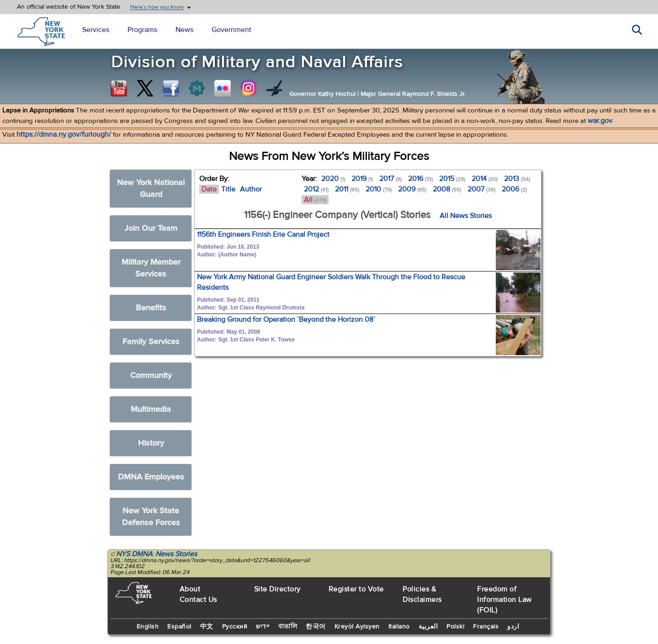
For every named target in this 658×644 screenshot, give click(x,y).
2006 (514, 189)
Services (96, 30)
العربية (428, 627)
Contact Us (198, 600)
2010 (379, 189)
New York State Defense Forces (151, 517)
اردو (513, 627)
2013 (517, 179)
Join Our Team (151, 228)
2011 (347, 189)
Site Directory (277, 589)
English (148, 627)
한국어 (316, 627)
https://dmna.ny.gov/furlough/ (64, 134)
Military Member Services (151, 268)
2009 (412, 189)
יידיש (263, 627)
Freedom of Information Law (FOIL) (504, 600)
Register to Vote (356, 589)
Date (209, 189)
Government (231, 30)
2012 (316, 189)
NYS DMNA (134, 554)
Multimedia (151, 409)
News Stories (176, 554)
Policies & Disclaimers (422, 594)
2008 (447, 189)
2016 (420, 179)
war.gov (600, 121)
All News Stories (466, 216)
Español (179, 627)
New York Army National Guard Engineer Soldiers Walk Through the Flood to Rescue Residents (331, 282)
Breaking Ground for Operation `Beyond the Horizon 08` (286, 319)
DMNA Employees (151, 477)
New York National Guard (151, 189)
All (315, 200)
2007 (481, 189)
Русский (235, 627)
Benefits (151, 308)
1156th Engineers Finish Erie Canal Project (263, 234)
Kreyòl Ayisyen (357, 627)
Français (486, 627)
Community (151, 375)
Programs (142, 30)
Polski (455, 627)
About (190, 589)
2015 (452, 179)
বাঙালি (288, 627)
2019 (362, 179)
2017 (390, 179)
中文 (207, 627)
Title (228, 189)
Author (251, 189)
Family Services (151, 342)
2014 (485, 179)
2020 (333, 179)
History (151, 443)
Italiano (399, 627)
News (184, 30)
